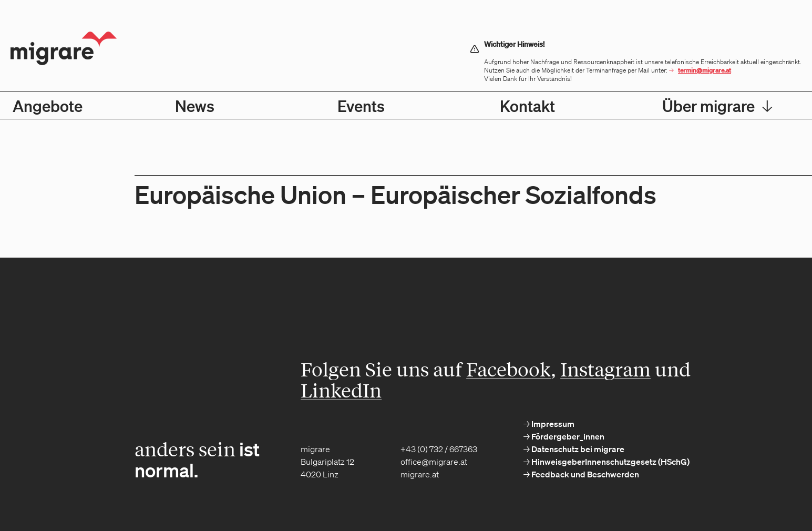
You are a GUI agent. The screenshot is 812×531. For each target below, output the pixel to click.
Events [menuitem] (361, 106)
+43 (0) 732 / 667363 (439, 449)
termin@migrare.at (705, 70)
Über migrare (717, 106)
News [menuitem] (195, 106)
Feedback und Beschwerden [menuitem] (584, 474)
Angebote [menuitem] (48, 106)
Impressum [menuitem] (552, 424)
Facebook (508, 369)
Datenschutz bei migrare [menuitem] (577, 449)
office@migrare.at (434, 462)
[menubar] (406, 105)
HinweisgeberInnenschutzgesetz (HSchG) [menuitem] (610, 462)
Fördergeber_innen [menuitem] (567, 436)
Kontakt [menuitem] (527, 106)
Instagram (605, 369)
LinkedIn (341, 390)
